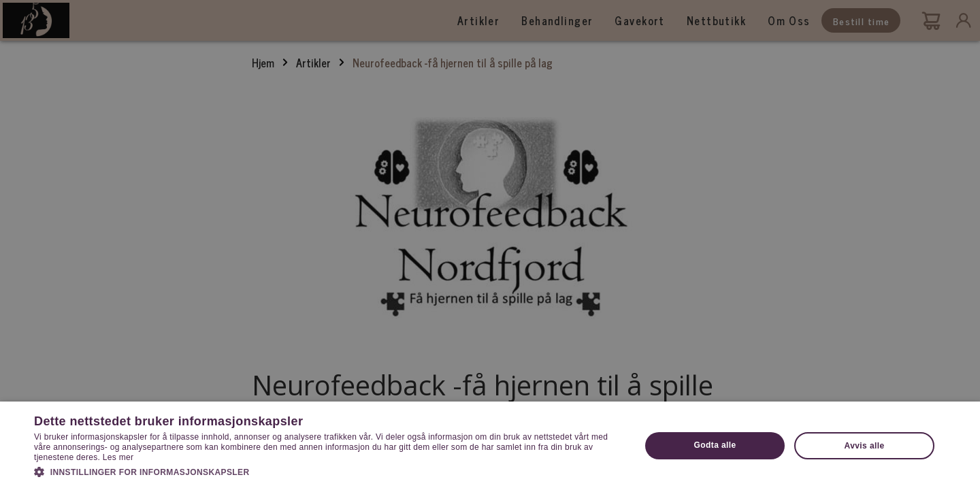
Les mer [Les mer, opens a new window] (118, 457)
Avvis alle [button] (865, 446)
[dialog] (490, 245)
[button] (328, 471)
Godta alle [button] (715, 445)
